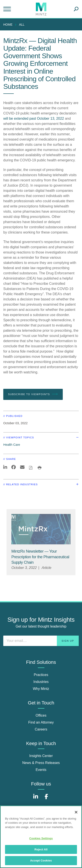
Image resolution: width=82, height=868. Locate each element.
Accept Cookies (41, 861)
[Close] (76, 812)
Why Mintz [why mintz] (41, 689)
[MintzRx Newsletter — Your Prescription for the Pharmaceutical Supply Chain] (40, 557)
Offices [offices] (41, 715)
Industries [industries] (41, 682)
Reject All (41, 849)
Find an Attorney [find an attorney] (41, 722)
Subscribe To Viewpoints (33, 394)
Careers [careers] (41, 729)
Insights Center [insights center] (41, 756)
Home (8, 25)
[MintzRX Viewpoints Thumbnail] (41, 529)
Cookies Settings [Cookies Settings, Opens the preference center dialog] (41, 838)
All (22, 25)
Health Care (12, 445)
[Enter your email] (41, 641)
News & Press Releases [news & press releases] (41, 763)
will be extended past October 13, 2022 (34, 118)
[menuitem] (9, 25)
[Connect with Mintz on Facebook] (46, 799)
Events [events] (41, 770)
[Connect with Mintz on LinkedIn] (36, 799)
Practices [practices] (41, 675)
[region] (41, 837)
